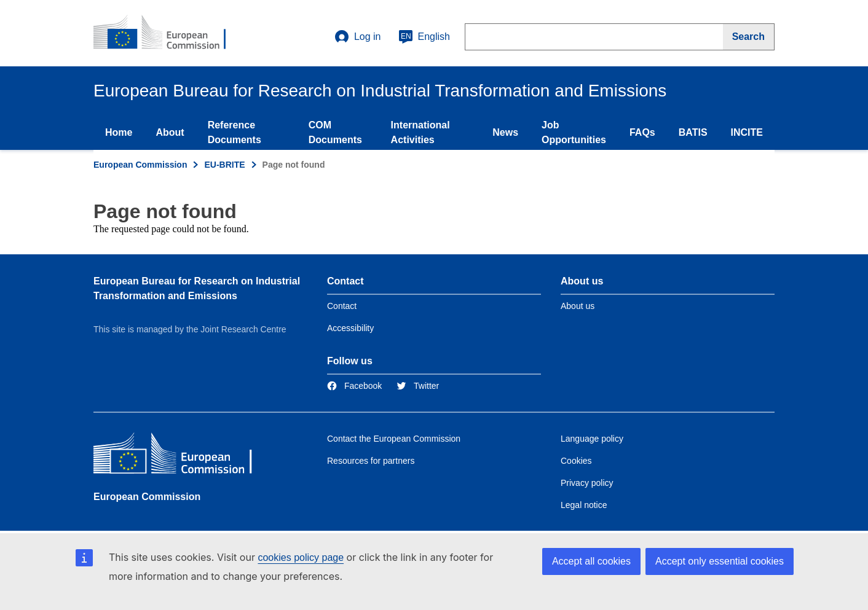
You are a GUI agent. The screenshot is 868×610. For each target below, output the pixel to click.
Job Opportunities (574, 132)
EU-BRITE (224, 165)
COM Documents (335, 132)
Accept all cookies (591, 561)
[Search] (749, 37)
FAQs (642, 132)
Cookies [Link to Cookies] (576, 461)
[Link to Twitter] (418, 386)
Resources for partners (371, 461)
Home (119, 132)
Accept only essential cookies (720, 561)
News (505, 132)
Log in (358, 37)
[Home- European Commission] (168, 33)
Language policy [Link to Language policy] (592, 439)
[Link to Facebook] (354, 386)
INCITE (747, 132)
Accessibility (350, 328)
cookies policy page (301, 557)
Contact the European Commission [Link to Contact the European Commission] (394, 439)
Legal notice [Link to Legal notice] (584, 505)
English (424, 37)
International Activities (420, 132)
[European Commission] (183, 456)
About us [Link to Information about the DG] (578, 306)
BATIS (693, 132)
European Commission (140, 165)
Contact (342, 306)
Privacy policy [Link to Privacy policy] (587, 483)
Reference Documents (235, 132)
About (170, 132)
